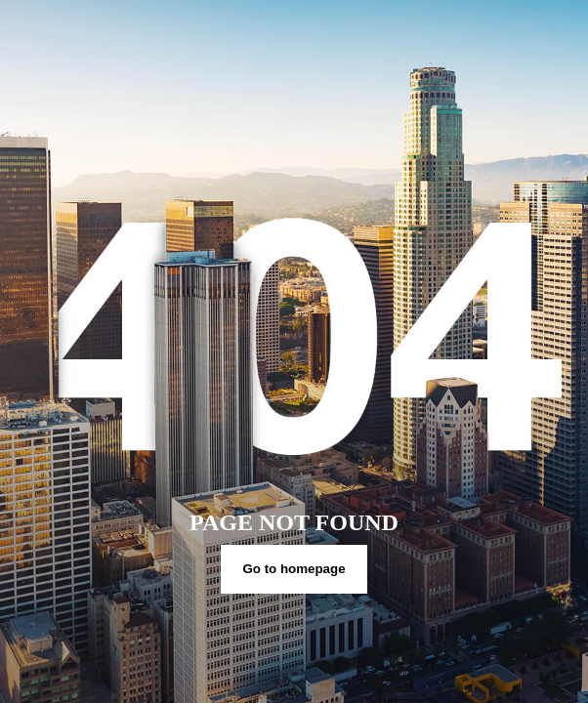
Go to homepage (294, 569)
